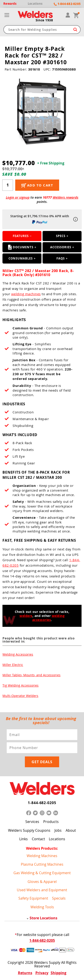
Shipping (58, 973)
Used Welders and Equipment (42, 890)
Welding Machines (42, 856)
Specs (61, 236)
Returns (25, 973)
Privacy (42, 973)
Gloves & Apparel (42, 882)
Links (24, 839)
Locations (57, 839)
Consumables (21, 258)
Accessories (61, 247)
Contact (38, 839)
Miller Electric (13, 665)
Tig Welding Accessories (20, 685)
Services (32, 822)
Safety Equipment (33, 898)
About (71, 830)
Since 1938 (44, 20)
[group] (42, 112)
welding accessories (48, 618)
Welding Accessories (18, 654)
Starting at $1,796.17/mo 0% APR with (40, 219)
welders (26, 616)
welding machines (26, 294)
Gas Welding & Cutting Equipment (42, 873)
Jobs (58, 830)
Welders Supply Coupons (29, 830)
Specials (59, 898)
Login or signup (18, 197)
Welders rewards (66, 197)
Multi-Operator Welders (20, 696)
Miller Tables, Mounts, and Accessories (31, 675)
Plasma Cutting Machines (42, 864)
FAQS (61, 258)
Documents (21, 247)
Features (21, 236)
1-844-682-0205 (42, 803)
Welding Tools (42, 907)
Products (51, 822)
